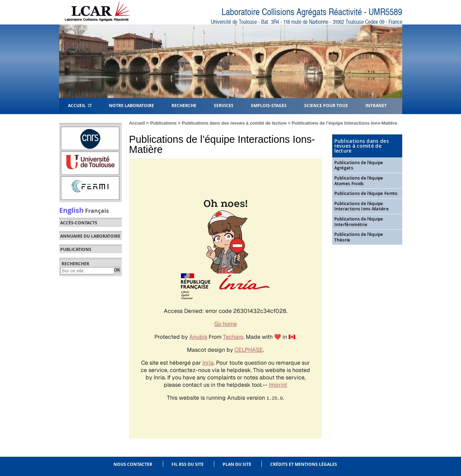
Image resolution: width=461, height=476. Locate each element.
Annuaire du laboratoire (90, 236)
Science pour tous (326, 105)
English (71, 210)
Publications (163, 123)
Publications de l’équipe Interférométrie (359, 222)
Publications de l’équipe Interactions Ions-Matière (344, 123)
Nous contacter (133, 464)
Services (224, 105)
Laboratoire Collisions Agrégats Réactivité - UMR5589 (312, 12)
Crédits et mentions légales (304, 464)
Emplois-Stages (269, 105)
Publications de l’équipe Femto (366, 193)
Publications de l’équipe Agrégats (359, 165)
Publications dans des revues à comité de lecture (234, 123)
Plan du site (237, 464)
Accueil (80, 105)
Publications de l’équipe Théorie (359, 237)
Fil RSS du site (188, 464)
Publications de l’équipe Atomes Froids (359, 181)
